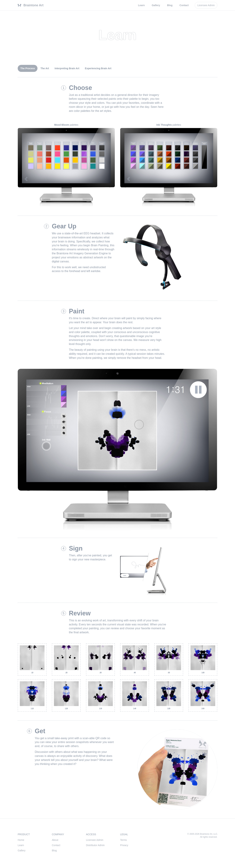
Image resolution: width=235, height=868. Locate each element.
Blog (170, 5)
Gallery (156, 5)
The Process (28, 68)
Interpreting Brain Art (67, 68)
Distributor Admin (95, 845)
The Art (45, 68)
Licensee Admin (95, 840)
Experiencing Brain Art (98, 68)
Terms (123, 840)
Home (21, 840)
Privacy (124, 845)
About (55, 840)
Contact (184, 5)
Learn (141, 5)
